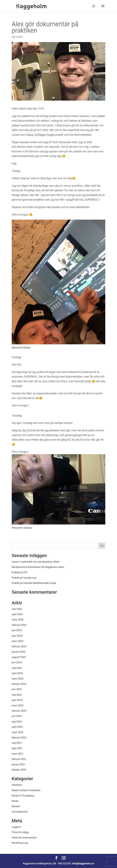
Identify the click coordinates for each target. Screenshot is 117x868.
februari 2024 (19, 684)
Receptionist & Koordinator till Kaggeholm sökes (38, 567)
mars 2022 (18, 732)
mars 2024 (18, 679)
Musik (15, 801)
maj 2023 (17, 695)
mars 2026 (18, 620)
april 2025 (17, 636)
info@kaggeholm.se (83, 864)
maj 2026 (17, 609)
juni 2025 (17, 630)
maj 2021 (17, 743)
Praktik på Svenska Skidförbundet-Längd (34, 583)
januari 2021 (19, 764)
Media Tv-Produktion (23, 796)
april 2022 (17, 727)
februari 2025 (19, 646)
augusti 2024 (19, 657)
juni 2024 (17, 662)
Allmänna (17, 785)
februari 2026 (19, 625)
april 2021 (17, 748)
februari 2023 (19, 711)
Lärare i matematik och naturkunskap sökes (36, 562)
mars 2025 (18, 641)
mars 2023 (18, 705)
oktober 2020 (19, 770)
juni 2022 (17, 716)
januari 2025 (19, 652)
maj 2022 (17, 722)
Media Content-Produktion (26, 790)
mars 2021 (18, 754)
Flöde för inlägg (20, 832)
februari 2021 (19, 759)
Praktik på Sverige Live (24, 578)
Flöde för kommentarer (24, 838)
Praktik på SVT (20, 572)
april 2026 (17, 614)
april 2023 (17, 700)
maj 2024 (17, 668)
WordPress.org (20, 843)
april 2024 (17, 673)
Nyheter (16, 806)
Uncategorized (20, 812)
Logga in (16, 827)
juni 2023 (17, 689)
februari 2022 (19, 738)
